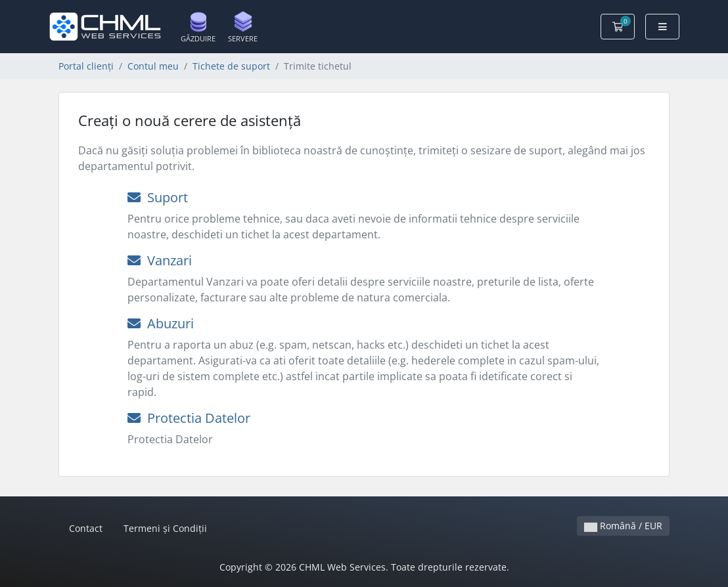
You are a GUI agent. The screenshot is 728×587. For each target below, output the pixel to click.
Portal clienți (86, 66)
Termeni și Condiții (165, 528)
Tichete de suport (231, 66)
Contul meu (153, 66)
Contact (86, 528)
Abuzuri (161, 323)
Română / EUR (623, 526)
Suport (158, 197)
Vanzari (160, 260)
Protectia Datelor (189, 418)
